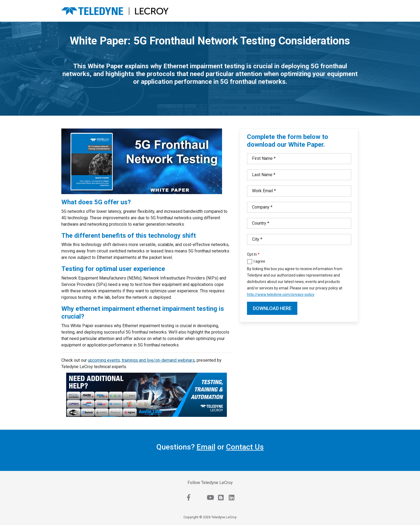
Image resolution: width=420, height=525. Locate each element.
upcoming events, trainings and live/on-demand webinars (141, 360)
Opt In (252, 254)
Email (206, 447)
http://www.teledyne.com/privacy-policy (281, 294)
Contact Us (245, 447)
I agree (259, 261)
